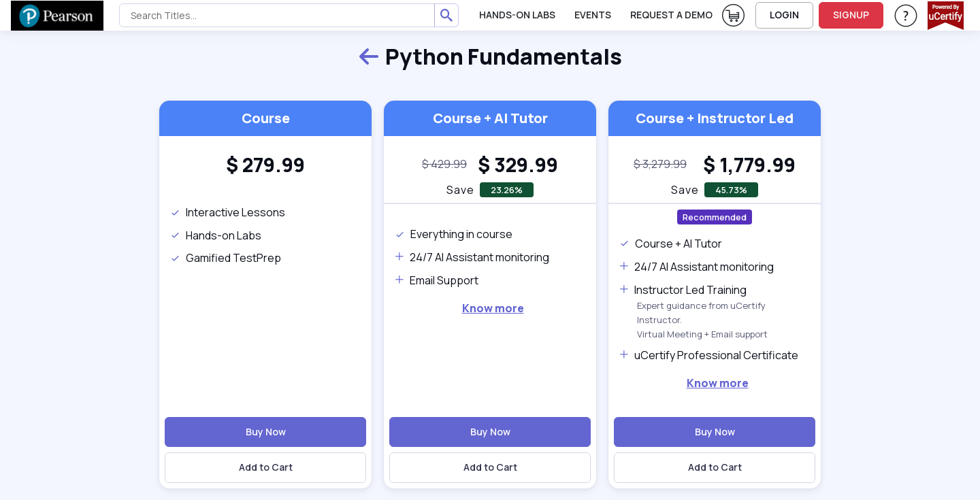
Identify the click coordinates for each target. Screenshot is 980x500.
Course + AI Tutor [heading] (490, 118)
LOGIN (784, 15)
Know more (493, 308)
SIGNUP (851, 15)
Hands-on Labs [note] (216, 235)
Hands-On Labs (517, 15)
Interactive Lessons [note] (228, 212)
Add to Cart (266, 467)
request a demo (671, 15)
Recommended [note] (715, 217)
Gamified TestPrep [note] (226, 258)
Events (593, 15)
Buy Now (266, 432)
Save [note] (460, 190)
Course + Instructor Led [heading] (715, 118)
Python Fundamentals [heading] (490, 57)
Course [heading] (266, 118)
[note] (444, 165)
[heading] (265, 165)
